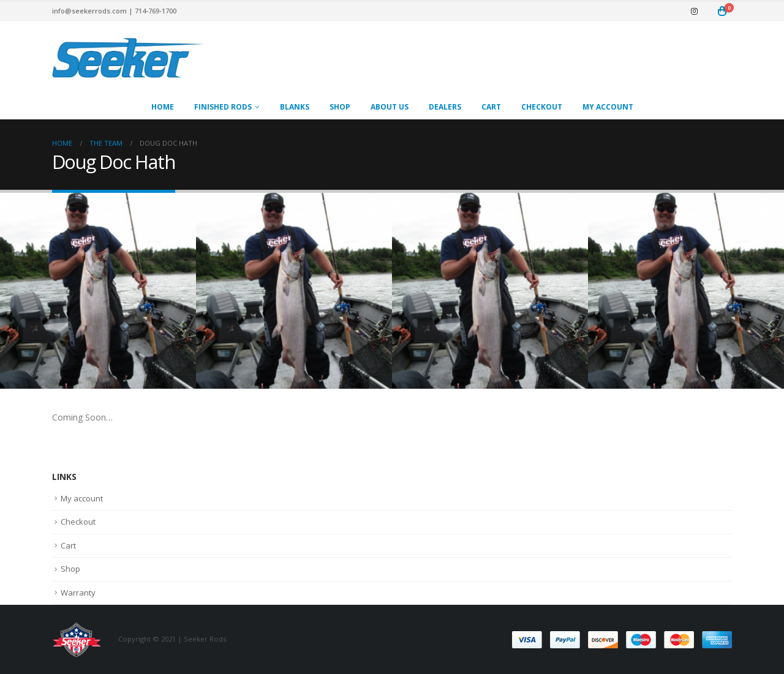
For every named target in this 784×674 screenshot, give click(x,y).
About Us (390, 107)
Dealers (445, 107)
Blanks (295, 107)
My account (608, 107)
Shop (340, 107)
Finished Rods (223, 107)
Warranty (78, 593)
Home (163, 107)
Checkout (542, 107)
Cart (491, 107)
